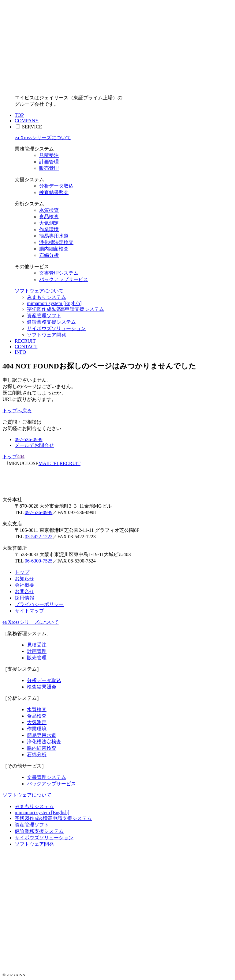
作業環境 (49, 229)
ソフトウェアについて (39, 291)
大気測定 (49, 223)
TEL (55, 463)
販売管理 (49, 168)
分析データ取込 (56, 186)
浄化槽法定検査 (56, 242)
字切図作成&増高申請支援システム (65, 309)
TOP (19, 115)
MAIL (45, 463)
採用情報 (24, 598)
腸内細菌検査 (54, 249)
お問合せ (24, 591)
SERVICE (32, 127)
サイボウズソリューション (56, 328)
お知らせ (24, 579)
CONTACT (26, 347)
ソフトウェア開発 (47, 335)
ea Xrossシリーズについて (43, 137)
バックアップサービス (64, 279)
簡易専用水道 (54, 236)
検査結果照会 (54, 192)
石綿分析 (49, 255)
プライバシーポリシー (39, 604)
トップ (22, 572)
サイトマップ (29, 611)
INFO (20, 352)
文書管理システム (59, 273)
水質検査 (49, 210)
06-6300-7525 (39, 561)
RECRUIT (25, 341)
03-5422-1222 (39, 537)
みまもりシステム (47, 297)
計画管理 (49, 162)
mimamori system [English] (54, 303)
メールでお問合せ (34, 445)
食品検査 (49, 217)
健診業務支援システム (51, 322)
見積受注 (49, 155)
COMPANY (27, 121)
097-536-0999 (29, 439)
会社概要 (24, 585)
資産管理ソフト (44, 316)
